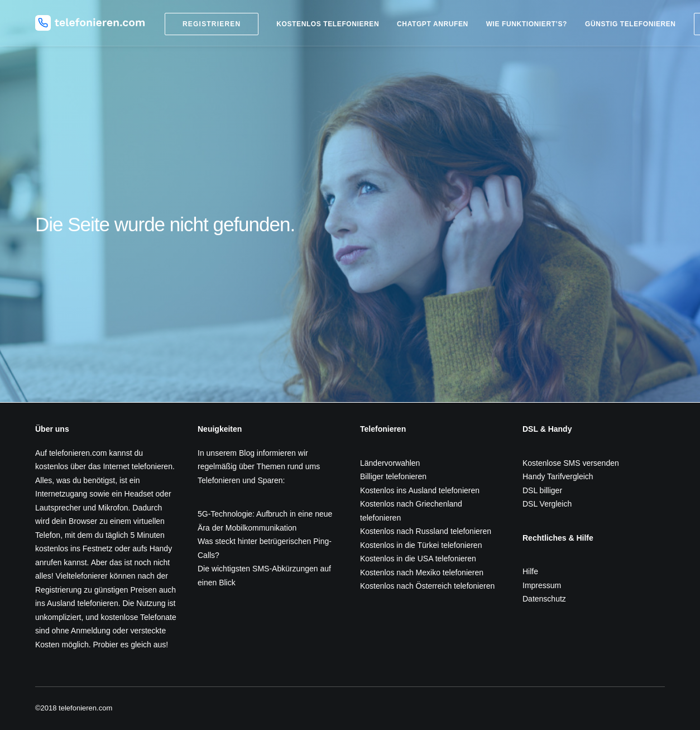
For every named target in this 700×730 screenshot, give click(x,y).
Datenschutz (544, 599)
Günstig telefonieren (631, 24)
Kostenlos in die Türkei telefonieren (421, 545)
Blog (247, 453)
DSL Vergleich (547, 504)
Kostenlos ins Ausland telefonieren (420, 490)
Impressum (542, 585)
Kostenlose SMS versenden (571, 463)
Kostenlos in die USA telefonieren (418, 559)
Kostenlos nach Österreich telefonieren (427, 586)
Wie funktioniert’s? (527, 24)
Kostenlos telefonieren (328, 24)
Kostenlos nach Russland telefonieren (426, 531)
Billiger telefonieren (393, 476)
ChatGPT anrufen (433, 24)
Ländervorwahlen (390, 463)
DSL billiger (542, 490)
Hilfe (530, 571)
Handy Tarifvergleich (558, 476)
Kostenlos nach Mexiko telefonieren (422, 572)
